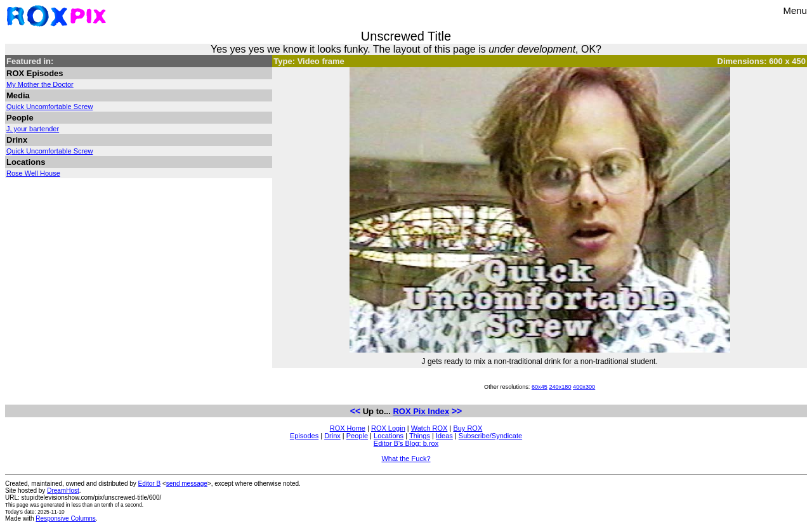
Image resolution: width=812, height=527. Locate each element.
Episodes (304, 436)
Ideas (444, 436)
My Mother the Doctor (40, 84)
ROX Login (388, 428)
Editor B (150, 484)
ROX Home (348, 428)
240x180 (560, 387)
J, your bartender (33, 129)
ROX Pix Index (421, 411)
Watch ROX (429, 428)
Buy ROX (468, 428)
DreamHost (63, 491)
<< (355, 411)
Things (420, 436)
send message (187, 484)
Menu (795, 10)
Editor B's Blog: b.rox (406, 443)
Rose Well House (33, 173)
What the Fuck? (406, 459)
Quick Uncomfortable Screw (49, 107)
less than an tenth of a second (107, 505)
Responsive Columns (66, 518)
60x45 (540, 387)
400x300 (584, 387)
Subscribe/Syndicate (490, 436)
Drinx (332, 436)
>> (457, 411)
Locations (389, 436)
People (357, 436)
